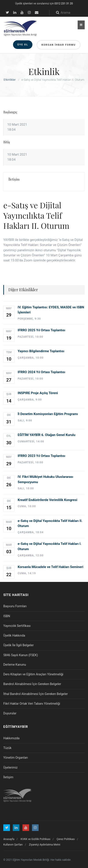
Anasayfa (9, 839)
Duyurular (10, 713)
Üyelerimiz (10, 767)
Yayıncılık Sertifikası (17, 626)
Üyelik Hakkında (14, 635)
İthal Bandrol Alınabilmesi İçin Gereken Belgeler (36, 694)
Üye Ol (23, 45)
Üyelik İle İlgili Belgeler (19, 645)
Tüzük (7, 748)
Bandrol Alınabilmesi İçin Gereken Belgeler (32, 684)
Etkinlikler (10, 80)
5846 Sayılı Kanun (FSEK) (21, 655)
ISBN (7, 616)
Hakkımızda (11, 738)
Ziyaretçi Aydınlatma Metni (45, 845)
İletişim (8, 777)
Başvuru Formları (15, 606)
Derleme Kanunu (15, 665)
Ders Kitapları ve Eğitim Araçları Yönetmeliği (33, 674)
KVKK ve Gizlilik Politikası (36, 839)
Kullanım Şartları (13, 845)
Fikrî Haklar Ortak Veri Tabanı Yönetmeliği (32, 704)
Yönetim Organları (16, 758)
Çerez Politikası (66, 839)
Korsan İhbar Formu (59, 45)
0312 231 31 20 (64, 4)
